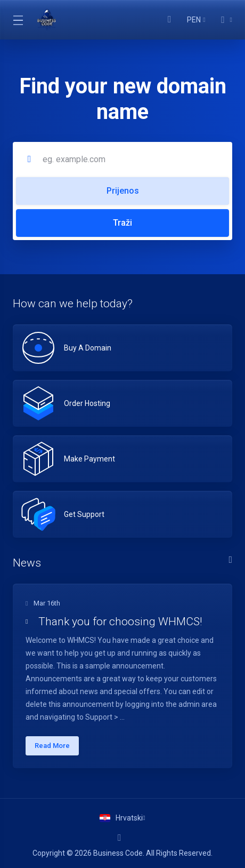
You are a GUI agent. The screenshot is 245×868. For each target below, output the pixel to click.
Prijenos (123, 191)
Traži (123, 223)
